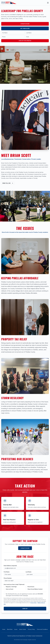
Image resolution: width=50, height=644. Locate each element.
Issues (16, 629)
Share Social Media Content (35, 589)
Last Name (28, 572)
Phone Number (8, 578)
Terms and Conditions (42, 629)
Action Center (23, 629)
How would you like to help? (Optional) (14, 584)
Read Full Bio (8, 183)
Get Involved (25, 28)
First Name (7, 572)
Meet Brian (10, 629)
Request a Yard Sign (11, 587)
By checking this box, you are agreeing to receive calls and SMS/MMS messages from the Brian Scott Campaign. (24, 595)
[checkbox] (4, 587)
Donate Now (25, 24)
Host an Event (10, 589)
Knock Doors (31, 587)
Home (4, 629)
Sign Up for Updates (25, 41)
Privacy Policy (34, 603)
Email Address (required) (10, 566)
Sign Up (25, 609)
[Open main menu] (48, 3)
